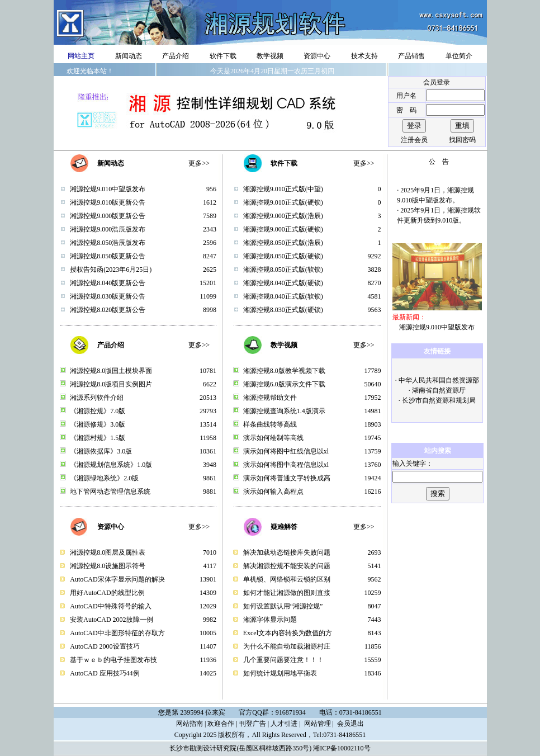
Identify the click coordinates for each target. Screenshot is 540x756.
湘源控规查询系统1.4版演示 (284, 411)
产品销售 (411, 56)
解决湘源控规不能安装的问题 (287, 566)
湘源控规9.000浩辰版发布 (108, 229)
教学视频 (270, 56)
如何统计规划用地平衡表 (280, 673)
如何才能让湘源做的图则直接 (287, 593)
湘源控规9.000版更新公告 (108, 216)
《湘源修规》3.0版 (98, 424)
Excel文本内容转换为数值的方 (288, 633)
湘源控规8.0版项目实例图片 (111, 384)
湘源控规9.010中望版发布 (108, 189)
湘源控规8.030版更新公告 (108, 296)
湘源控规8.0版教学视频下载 (284, 371)
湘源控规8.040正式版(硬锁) (283, 283)
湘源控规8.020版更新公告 (108, 310)
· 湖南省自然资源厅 (437, 390)
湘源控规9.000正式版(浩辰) (283, 216)
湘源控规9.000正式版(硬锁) (283, 229)
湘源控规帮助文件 (270, 398)
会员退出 (350, 724)
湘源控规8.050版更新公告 (108, 256)
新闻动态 (129, 56)
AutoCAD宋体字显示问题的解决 (117, 579)
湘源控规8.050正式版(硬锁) (283, 256)
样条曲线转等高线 (270, 424)
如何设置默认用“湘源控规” (283, 606)
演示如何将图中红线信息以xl (286, 451)
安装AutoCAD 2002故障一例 (111, 620)
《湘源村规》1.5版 (98, 438)
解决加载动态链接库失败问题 (287, 552)
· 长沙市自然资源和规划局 (437, 400)
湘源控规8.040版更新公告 (108, 283)
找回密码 (462, 140)
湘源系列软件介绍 (97, 398)
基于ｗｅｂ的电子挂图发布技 (113, 660)
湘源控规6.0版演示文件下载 (284, 384)
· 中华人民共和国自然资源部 (437, 380)
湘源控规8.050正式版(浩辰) (283, 243)
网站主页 (81, 56)
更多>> (199, 163)
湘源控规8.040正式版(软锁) (283, 296)
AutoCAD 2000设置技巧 (105, 646)
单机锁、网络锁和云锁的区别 (287, 579)
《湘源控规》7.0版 (98, 411)
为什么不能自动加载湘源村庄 (287, 646)
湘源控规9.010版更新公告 (108, 202)
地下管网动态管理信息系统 (110, 492)
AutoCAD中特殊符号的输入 (110, 606)
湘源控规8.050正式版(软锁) (283, 270)
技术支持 (364, 56)
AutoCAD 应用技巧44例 (105, 673)
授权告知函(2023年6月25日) (111, 270)
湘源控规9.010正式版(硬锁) (283, 202)
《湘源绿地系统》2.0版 (104, 478)
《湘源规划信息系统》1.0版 (111, 465)
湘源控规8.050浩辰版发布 (108, 243)
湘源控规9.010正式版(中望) (283, 189)
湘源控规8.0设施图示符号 (108, 566)
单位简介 (459, 56)
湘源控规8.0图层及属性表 (108, 552)
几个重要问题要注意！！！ (283, 660)
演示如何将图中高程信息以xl (286, 465)
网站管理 (318, 724)
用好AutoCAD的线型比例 (107, 593)
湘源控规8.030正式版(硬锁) (283, 310)
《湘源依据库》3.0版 (101, 451)
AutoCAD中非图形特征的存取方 (117, 633)
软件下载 (223, 56)
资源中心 (317, 56)
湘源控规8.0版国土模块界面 (111, 371)
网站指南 (190, 724)
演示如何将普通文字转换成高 (287, 478)
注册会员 (414, 140)
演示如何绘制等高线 (273, 438)
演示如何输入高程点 (273, 492)
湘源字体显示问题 (270, 620)
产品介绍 (176, 56)
